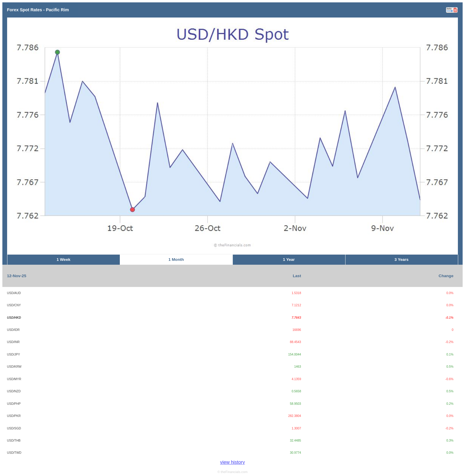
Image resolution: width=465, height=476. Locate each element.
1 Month (176, 260)
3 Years (401, 260)
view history (232, 462)
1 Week (64, 260)
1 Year (289, 260)
